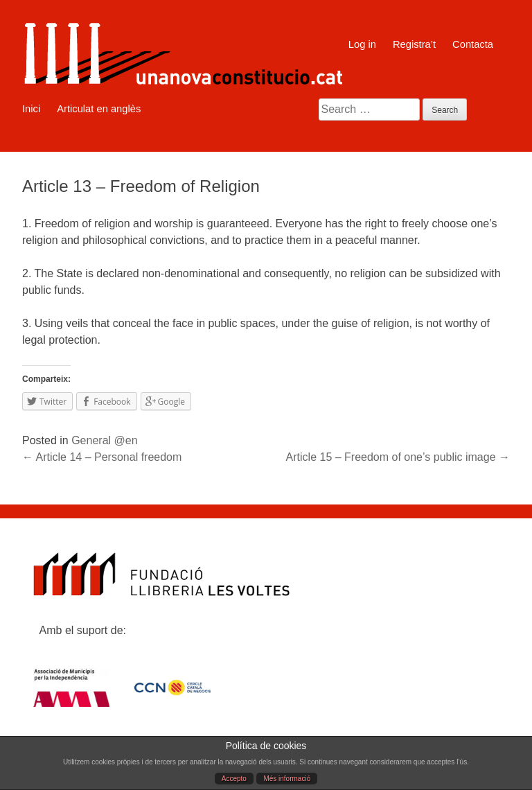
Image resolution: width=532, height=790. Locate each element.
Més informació (287, 779)
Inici (31, 109)
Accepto (234, 779)
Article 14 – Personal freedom (102, 457)
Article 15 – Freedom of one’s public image (398, 457)
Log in (362, 44)
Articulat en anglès (99, 109)
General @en (104, 440)
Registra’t (414, 44)
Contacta (473, 44)
